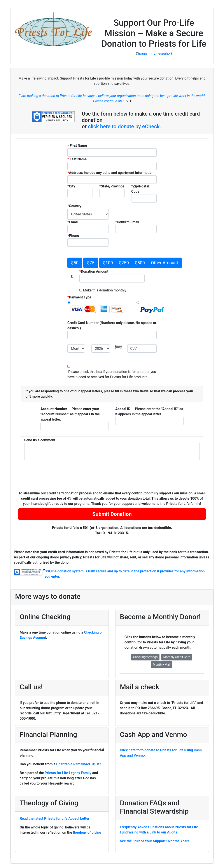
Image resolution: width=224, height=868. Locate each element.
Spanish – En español (154, 53)
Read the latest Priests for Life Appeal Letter (55, 819)
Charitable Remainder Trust (78, 764)
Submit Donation (112, 514)
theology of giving (87, 832)
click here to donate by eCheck (124, 126)
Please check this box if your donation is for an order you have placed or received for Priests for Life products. (112, 374)
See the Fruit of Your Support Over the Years (155, 841)
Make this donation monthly (104, 290)
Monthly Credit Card (177, 657)
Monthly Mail (162, 665)
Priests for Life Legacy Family (68, 773)
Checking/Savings (145, 657)
